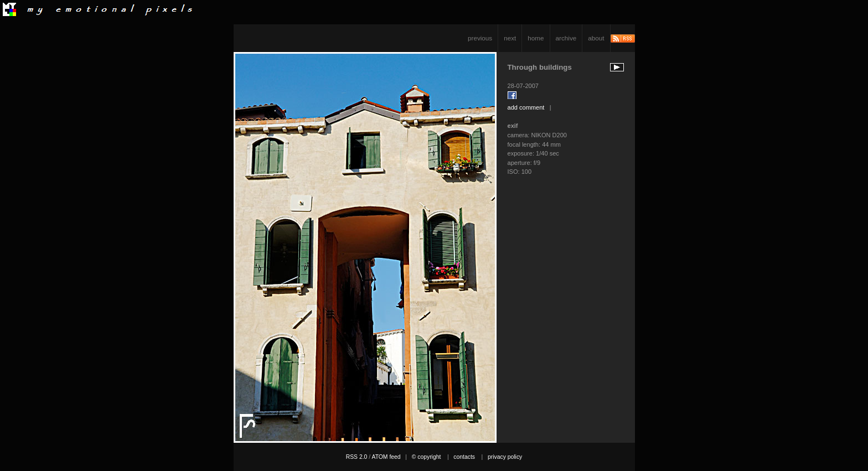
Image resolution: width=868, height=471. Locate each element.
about (596, 38)
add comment (526, 107)
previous (480, 38)
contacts (464, 457)
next (510, 38)
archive (566, 38)
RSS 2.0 (357, 457)
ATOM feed (386, 457)
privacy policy (505, 457)
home (536, 38)
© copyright (427, 457)
